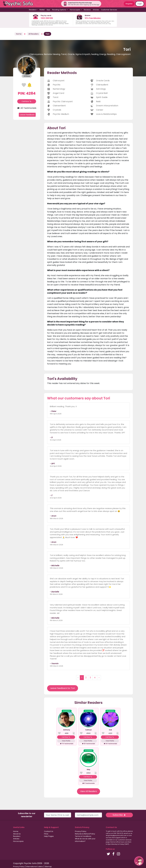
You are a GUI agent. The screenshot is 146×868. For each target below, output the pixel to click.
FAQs (46, 834)
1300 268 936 (47, 18)
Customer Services (109, 10)
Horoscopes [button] (75, 10)
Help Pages (49, 836)
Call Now (27, 101)
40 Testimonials (27, 108)
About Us (17, 834)
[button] (139, 861)
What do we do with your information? (85, 840)
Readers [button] (33, 10)
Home (19, 34)
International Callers (35, 867)
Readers (17, 836)
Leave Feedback (27, 115)
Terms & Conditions (83, 836)
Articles (96, 10)
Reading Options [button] (59, 10)
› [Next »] (99, 678)
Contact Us (49, 831)
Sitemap (48, 867)
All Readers (34, 34)
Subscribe (119, 815)
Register (129, 4)
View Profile (66, 741)
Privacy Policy (81, 831)
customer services (125, 840)
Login (140, 4)
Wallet (42, 10)
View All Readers (89, 791)
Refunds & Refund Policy (85, 834)
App (48, 10)
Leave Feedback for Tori (63, 688)
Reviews (87, 10)
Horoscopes (18, 841)
